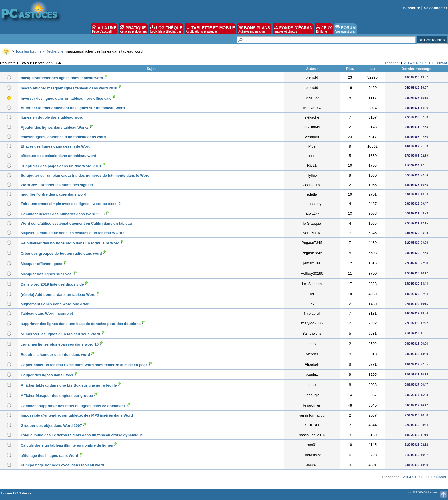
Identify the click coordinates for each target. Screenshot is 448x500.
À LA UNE (104, 29)
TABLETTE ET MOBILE (210, 29)
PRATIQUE (133, 29)
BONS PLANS (254, 29)
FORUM (346, 29)
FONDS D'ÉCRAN (293, 29)
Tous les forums (28, 51)
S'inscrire (412, 8)
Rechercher (55, 51)
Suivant (441, 63)
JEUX (324, 29)
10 (431, 63)
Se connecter (435, 8)
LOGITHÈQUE (166, 29)
